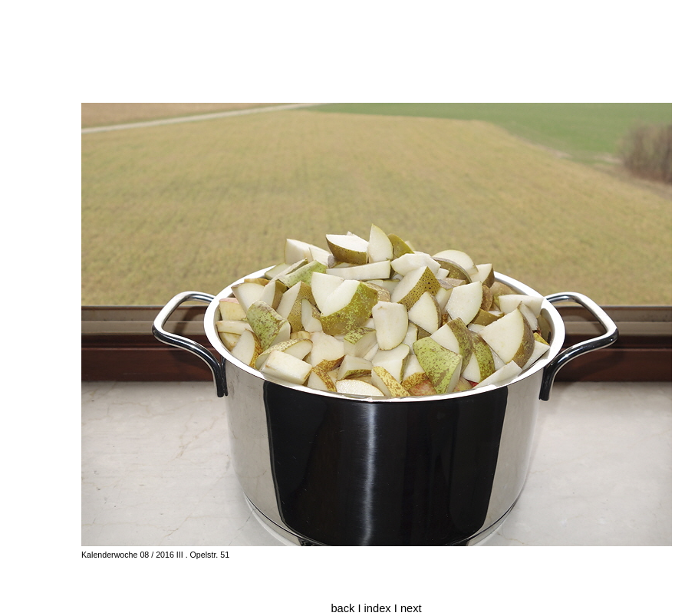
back (342, 608)
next (411, 608)
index (379, 608)
